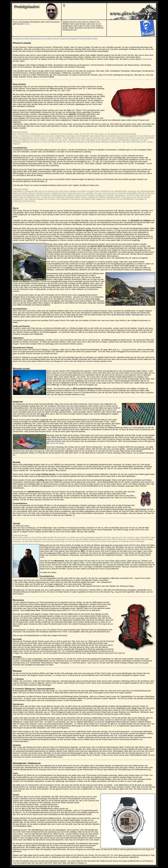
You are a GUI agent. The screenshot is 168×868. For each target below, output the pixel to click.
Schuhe (56, 39)
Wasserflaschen (36, 39)
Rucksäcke (73, 39)
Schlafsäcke (18, 39)
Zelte (26, 39)
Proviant (82, 39)
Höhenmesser (92, 39)
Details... (28, 24)
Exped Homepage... (58, 443)
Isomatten (48, 39)
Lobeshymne (147, 59)
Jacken (64, 39)
